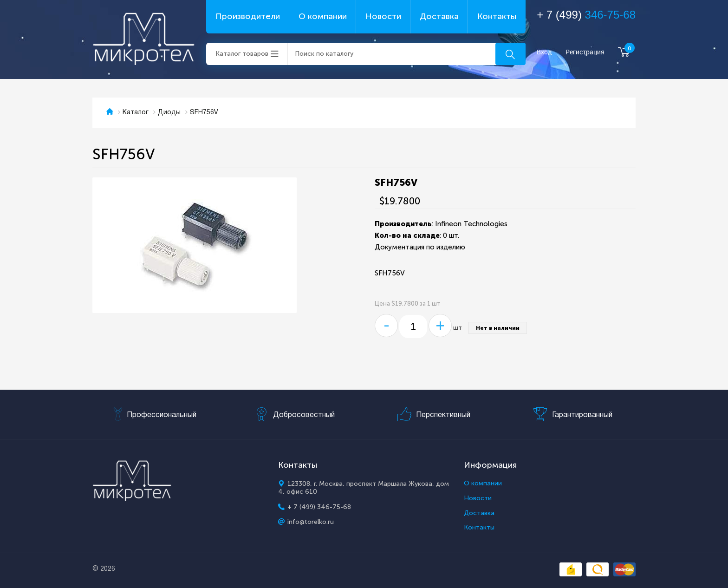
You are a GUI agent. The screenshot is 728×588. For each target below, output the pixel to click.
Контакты (497, 16)
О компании (323, 16)
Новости (383, 16)
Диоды (169, 113)
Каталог (136, 113)
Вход (544, 52)
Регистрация (585, 52)
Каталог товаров (242, 54)
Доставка (439, 16)
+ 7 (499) (586, 15)
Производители (248, 16)
